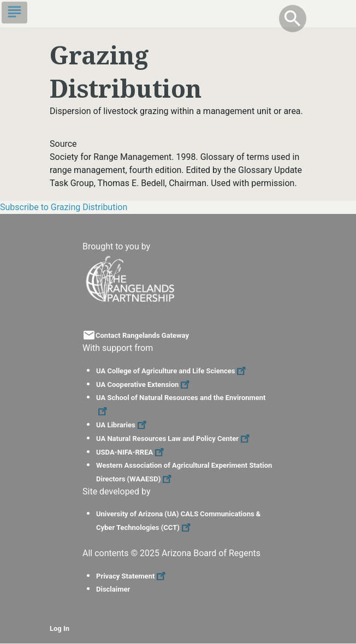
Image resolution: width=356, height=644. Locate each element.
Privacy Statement (132, 576)
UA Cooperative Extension (144, 384)
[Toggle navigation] (14, 13)
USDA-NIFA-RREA (131, 452)
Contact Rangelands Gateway (142, 335)
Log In (60, 628)
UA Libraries (123, 425)
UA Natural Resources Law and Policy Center (174, 439)
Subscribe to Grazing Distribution (64, 207)
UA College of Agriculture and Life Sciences (172, 371)
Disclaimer (113, 589)
